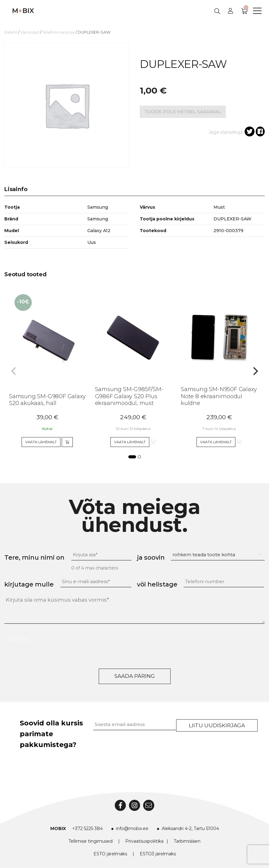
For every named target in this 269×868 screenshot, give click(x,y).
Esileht (11, 32)
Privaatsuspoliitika (144, 841)
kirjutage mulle (29, 584)
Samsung (98, 219)
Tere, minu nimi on (34, 557)
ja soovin (151, 557)
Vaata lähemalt (41, 442)
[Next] (255, 371)
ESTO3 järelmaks (158, 854)
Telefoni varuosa (58, 32)
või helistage (157, 584)
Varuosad (30, 32)
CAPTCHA (17, 640)
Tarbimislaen (187, 841)
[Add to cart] (67, 442)
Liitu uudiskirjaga (217, 725)
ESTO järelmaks (110, 854)
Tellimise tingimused (91, 841)
